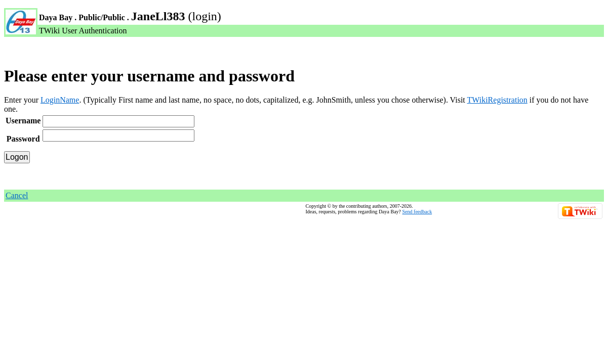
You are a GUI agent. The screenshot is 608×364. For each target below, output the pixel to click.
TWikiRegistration (497, 100)
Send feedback (417, 212)
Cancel (17, 195)
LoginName (60, 100)
